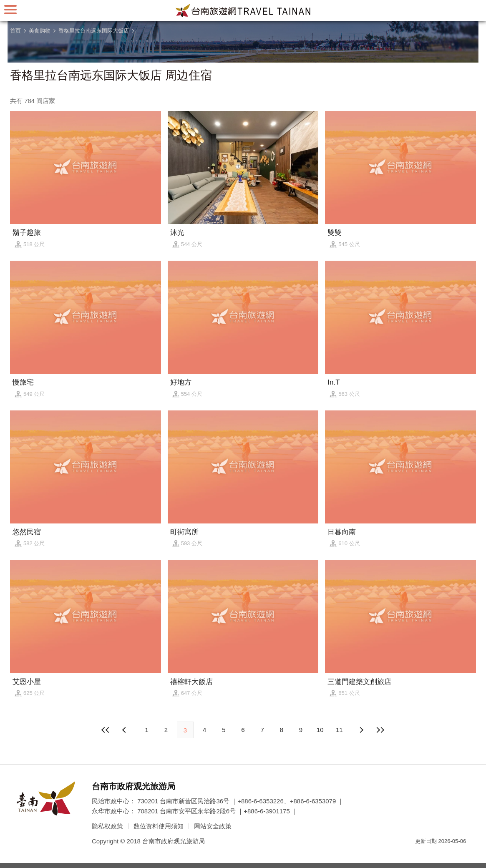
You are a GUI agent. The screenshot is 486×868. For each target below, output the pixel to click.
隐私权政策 (107, 826)
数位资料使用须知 (159, 826)
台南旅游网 (243, 10)
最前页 (106, 730)
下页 (125, 730)
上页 (361, 730)
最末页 (380, 730)
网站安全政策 (213, 826)
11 (339, 730)
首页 (15, 31)
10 (320, 730)
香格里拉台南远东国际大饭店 (94, 31)
